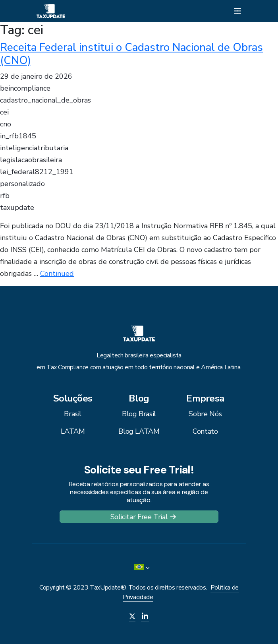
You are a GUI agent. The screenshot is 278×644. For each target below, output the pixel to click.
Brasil (73, 414)
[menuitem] (139, 568)
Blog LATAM (139, 431)
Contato (205, 431)
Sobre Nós (205, 414)
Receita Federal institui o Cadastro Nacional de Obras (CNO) (131, 54)
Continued (57, 274)
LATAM (73, 431)
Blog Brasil (139, 414)
